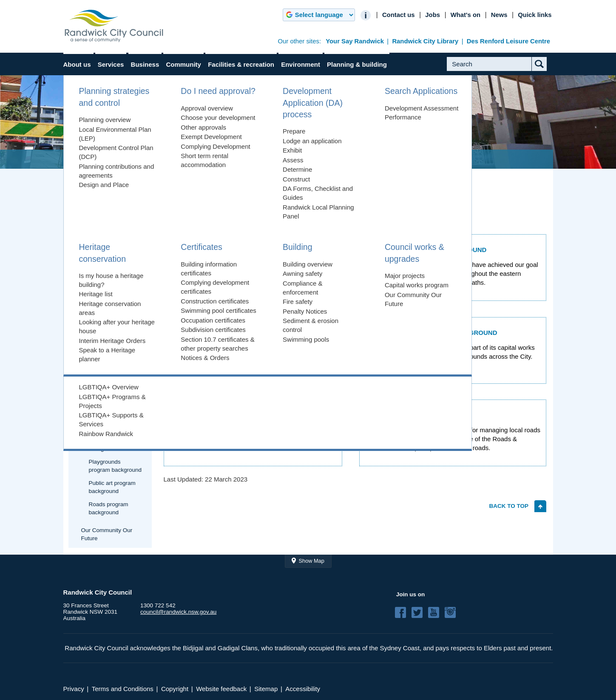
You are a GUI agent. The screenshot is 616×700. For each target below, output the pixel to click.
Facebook (403, 612)
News (499, 15)
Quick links (535, 15)
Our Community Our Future (107, 534)
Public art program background (112, 487)
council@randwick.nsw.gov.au (178, 612)
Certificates (88, 313)
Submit (546, 71)
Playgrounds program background (115, 466)
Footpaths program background (113, 424)
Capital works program (110, 383)
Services (111, 64)
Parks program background (108, 445)
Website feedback (221, 689)
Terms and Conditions (123, 689)
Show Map (312, 561)
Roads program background (109, 508)
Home (81, 159)
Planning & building (357, 64)
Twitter (420, 612)
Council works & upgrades (210, 159)
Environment (301, 64)
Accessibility (303, 689)
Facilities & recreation (241, 64)
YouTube (436, 612)
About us (77, 64)
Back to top (509, 506)
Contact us (399, 15)
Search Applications (99, 276)
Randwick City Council (114, 26)
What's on (466, 15)
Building (84, 332)
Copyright (175, 689)
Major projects (99, 370)
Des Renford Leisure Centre (508, 41)
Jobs (433, 15)
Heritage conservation (101, 295)
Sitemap (266, 689)
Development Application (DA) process (112, 254)
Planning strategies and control (104, 208)
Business (145, 64)
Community (183, 64)
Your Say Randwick (355, 41)
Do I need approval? (99, 231)
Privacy (74, 689)
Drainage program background (112, 402)
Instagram (453, 612)
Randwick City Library (425, 41)
